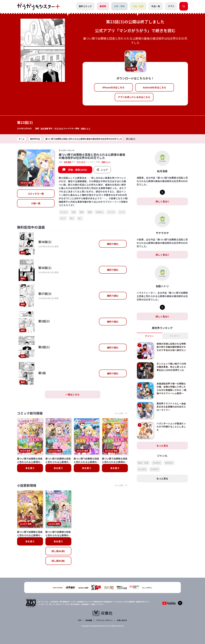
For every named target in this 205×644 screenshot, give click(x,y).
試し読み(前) (58, 552)
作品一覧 (156, 6)
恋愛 (74, 212)
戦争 (82, 212)
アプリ (171, 6)
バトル (122, 212)
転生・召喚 (143, 463)
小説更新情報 (27, 486)
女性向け (100, 212)
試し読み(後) (58, 561)
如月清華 (44, 128)
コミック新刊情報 (31, 413)
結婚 (90, 212)
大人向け (142, 469)
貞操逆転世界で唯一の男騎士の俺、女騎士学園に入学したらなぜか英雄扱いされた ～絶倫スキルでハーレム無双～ (172, 388)
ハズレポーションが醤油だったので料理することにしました (172, 427)
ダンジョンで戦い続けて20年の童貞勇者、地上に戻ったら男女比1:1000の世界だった (172, 367)
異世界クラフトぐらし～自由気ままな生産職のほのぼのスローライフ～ (172, 407)
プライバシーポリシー (104, 621)
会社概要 (89, 621)
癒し (80, 218)
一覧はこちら (73, 395)
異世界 (103, 6)
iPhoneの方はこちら (114, 87)
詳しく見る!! (162, 202)
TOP (80, 621)
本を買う (30, 468)
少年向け (157, 463)
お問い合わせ (122, 621)
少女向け (155, 469)
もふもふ (64, 212)
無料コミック (85, 6)
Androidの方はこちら (155, 87)
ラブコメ (111, 212)
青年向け (169, 463)
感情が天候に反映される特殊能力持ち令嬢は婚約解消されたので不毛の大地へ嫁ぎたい (172, 347)
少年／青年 (119, 6)
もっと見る (162, 446)
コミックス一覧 (36, 194)
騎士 (72, 218)
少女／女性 (138, 6)
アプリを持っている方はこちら (134, 97)
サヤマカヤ (59, 128)
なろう (63, 218)
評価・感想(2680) (78, 170)
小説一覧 (36, 203)
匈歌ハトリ (86, 128)
